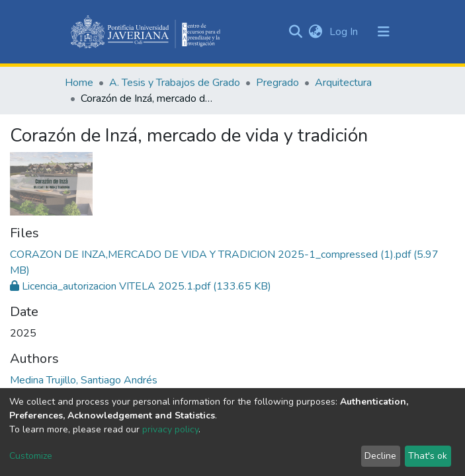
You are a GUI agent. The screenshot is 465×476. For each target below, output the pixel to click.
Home (79, 83)
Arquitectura (343, 83)
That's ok (428, 456)
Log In (345, 32)
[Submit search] (296, 32)
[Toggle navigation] (384, 32)
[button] (316, 32)
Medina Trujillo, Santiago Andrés (84, 380)
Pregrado (277, 83)
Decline (380, 456)
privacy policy (170, 429)
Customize (31, 456)
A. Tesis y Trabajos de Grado (175, 83)
